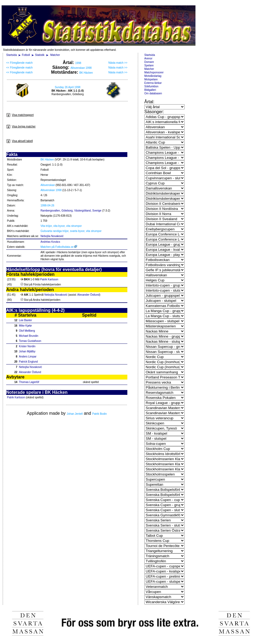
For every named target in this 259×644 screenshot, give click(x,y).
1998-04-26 (47, 205)
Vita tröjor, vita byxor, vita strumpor (61, 226)
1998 (78, 63)
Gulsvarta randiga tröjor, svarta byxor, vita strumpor (71, 231)
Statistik (40, 55)
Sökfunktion (151, 86)
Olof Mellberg (27, 331)
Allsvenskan (48, 185)
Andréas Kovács (50, 242)
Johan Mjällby (27, 351)
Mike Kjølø (25, 326)
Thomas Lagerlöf (29, 382)
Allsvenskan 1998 (81, 68)
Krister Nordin (27, 346)
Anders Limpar (28, 357)
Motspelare (151, 79)
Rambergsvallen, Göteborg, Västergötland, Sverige (71, 211)
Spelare (149, 65)
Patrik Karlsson (49, 279)
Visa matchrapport (20, 115)
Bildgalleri (150, 90)
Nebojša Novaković (52, 236)
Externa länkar (153, 83)
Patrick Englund (28, 362)
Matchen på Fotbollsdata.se (59, 247)
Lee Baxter (25, 320)
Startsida (11, 55)
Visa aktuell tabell (20, 141)
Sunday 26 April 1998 (67, 87)
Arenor (148, 58)
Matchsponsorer (154, 72)
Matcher (55, 55)
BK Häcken (86, 73)
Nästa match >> (118, 63)
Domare (149, 62)
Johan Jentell (75, 414)
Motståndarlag (153, 76)
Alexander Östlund (88, 295)
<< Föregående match (19, 63)
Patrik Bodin (100, 414)
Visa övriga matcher (21, 126)
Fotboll (26, 55)
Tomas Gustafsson (30, 341)
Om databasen (153, 93)
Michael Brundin (29, 336)
